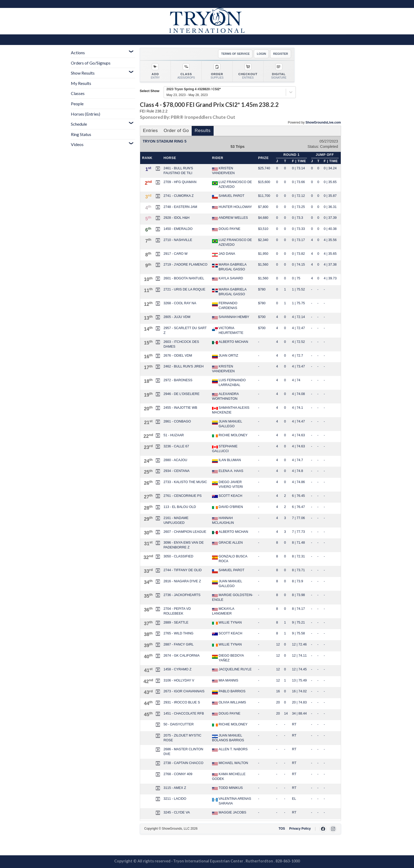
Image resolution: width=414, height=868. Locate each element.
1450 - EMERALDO (178, 229)
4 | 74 (296, 380)
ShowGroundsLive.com (323, 122)
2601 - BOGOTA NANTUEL (184, 278)
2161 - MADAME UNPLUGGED (176, 520)
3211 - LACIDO (175, 799)
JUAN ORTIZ (225, 356)
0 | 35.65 (330, 182)
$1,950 (263, 254)
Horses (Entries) (86, 114)
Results (203, 131)
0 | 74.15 (299, 265)
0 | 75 (296, 278)
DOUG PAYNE (226, 229)
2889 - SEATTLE (176, 622)
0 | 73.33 (299, 229)
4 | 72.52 (299, 342)
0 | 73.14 (299, 168)
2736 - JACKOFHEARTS (182, 595)
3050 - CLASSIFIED (178, 556)
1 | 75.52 (299, 289)
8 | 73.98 (299, 595)
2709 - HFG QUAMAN (180, 182)
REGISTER (280, 54)
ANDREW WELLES (230, 218)
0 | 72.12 (299, 196)
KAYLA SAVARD (227, 279)
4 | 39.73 (330, 278)
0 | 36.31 (330, 207)
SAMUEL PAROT (228, 196)
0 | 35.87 (330, 196)
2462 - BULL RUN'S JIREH (183, 366)
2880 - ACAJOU (175, 460)
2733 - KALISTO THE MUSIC (185, 482)
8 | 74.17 (299, 609)
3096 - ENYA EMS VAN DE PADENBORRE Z (183, 545)
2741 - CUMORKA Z (178, 196)
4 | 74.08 (299, 394)
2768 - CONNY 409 (178, 774)
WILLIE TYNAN (227, 623)
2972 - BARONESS (178, 380)
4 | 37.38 (330, 265)
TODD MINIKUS (227, 788)
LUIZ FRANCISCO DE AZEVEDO (232, 184)
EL (294, 799)
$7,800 (263, 207)
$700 (262, 317)
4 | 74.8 (298, 471)
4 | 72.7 (298, 356)
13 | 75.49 (300, 680)
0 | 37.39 (330, 218)
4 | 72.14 (299, 317)
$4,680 (263, 218)
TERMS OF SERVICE (235, 54)
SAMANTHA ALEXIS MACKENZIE (231, 410)
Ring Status (81, 134)
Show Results (83, 73)
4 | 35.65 (330, 254)
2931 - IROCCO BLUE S (182, 702)
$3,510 (263, 229)
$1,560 (263, 265)
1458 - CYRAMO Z (177, 669)
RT (294, 724)
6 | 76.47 (299, 507)
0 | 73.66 (299, 182)
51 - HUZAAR (174, 435)
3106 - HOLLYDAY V (179, 680)
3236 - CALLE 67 (176, 446)
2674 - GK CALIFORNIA (181, 656)
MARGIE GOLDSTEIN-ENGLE (233, 597)
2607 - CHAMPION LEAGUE (185, 532)
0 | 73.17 (299, 240)
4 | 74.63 (299, 435)
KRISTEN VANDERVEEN (223, 171)
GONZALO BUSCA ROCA (230, 559)
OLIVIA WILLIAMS (229, 703)
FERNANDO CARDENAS (225, 306)
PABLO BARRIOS (229, 692)
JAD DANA (224, 254)
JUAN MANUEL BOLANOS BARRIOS (228, 738)
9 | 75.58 (299, 633)
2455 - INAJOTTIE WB (180, 408)
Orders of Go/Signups (91, 63)
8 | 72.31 (299, 556)
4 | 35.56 (330, 240)
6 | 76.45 (299, 496)
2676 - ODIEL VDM (178, 356)
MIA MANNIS (225, 681)
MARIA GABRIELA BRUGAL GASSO (229, 267)
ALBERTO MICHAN (230, 342)
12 (278, 644)
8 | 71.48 (299, 543)
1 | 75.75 (299, 303)
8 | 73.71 (299, 570)
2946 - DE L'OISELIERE (181, 394)
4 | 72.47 (299, 328)
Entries (150, 131)
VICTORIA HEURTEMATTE (228, 330)
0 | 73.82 (299, 254)
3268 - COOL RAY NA (180, 303)
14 (286, 714)
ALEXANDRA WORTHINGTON (225, 396)
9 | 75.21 (299, 622)
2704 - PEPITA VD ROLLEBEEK (177, 611)
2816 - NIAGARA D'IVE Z (182, 581)
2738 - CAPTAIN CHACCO (183, 763)
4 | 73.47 (299, 366)
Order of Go (176, 131)
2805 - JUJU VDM (177, 317)
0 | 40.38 (330, 229)
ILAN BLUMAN (226, 461)
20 (278, 702)
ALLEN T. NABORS (230, 749)
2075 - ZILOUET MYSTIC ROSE (182, 738)
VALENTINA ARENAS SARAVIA (232, 801)
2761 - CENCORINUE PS (182, 496)
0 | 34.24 (330, 168)
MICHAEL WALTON (230, 763)
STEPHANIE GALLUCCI (225, 449)
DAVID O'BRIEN (227, 507)
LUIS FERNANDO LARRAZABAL (229, 383)
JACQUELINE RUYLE (232, 670)
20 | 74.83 (300, 702)
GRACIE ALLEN (227, 543)
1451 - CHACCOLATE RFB (184, 714)
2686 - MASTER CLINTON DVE (183, 752)
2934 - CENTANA (176, 471)
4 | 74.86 (299, 482)
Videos (77, 144)
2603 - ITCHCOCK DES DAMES (181, 344)
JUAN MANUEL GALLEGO (227, 424)
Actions (78, 53)
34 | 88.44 (300, 714)
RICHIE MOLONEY (230, 435)
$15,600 (264, 182)
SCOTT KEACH (227, 496)
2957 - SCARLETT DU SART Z (185, 330)
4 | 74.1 (298, 408)
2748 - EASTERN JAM (180, 207)
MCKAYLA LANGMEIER (223, 611)
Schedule (79, 124)
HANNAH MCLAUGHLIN (223, 520)
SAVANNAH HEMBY (231, 317)
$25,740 (264, 168)
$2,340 (263, 240)
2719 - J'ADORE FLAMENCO (185, 265)
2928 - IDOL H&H (176, 218)
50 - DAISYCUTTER (178, 724)
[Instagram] (333, 829)
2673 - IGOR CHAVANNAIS (184, 691)
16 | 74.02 (300, 691)
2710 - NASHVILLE (178, 240)
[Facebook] (323, 829)
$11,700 (264, 196)
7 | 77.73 (299, 532)
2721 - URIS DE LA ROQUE (184, 289)
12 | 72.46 (300, 644)
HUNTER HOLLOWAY (232, 207)
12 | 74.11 (300, 656)
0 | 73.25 (299, 207)
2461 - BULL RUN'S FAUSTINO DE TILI (178, 171)
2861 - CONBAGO (177, 421)
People (77, 104)
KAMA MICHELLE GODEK (229, 776)
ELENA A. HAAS (228, 471)
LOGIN (261, 54)
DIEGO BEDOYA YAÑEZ (228, 658)
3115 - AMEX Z (175, 788)
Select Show (150, 91)
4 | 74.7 (298, 460)
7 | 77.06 (299, 518)
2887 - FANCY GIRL (178, 644)
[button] (158, 169)
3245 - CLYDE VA (177, 812)
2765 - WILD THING (178, 633)
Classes (78, 93)
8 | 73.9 (298, 581)
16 (278, 691)
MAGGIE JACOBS (229, 813)
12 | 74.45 (300, 669)
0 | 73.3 (298, 218)
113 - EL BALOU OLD (180, 507)
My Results (81, 83)
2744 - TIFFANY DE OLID (182, 570)
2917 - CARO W (175, 254)
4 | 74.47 (299, 421)
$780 (262, 289)
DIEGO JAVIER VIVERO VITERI (227, 484)
